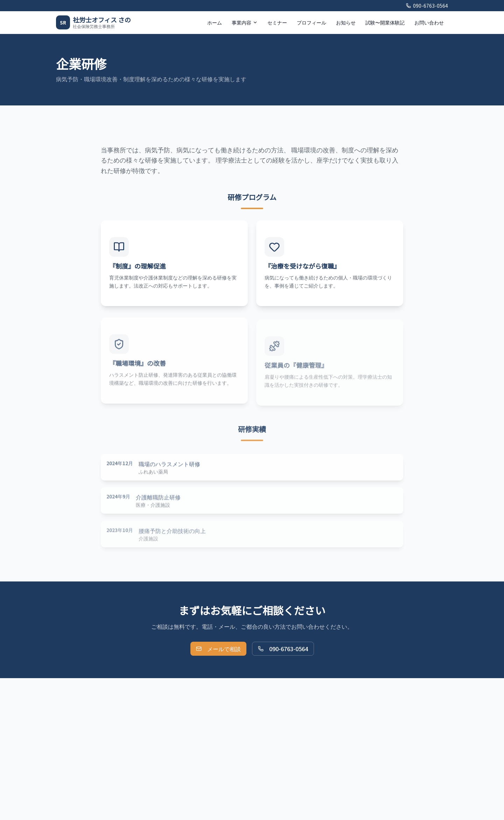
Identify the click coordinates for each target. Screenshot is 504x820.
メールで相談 (218, 649)
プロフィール (311, 22)
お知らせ (346, 22)
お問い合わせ (429, 22)
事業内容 (245, 22)
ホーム (215, 22)
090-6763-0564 (427, 6)
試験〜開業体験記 (385, 22)
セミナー (277, 22)
